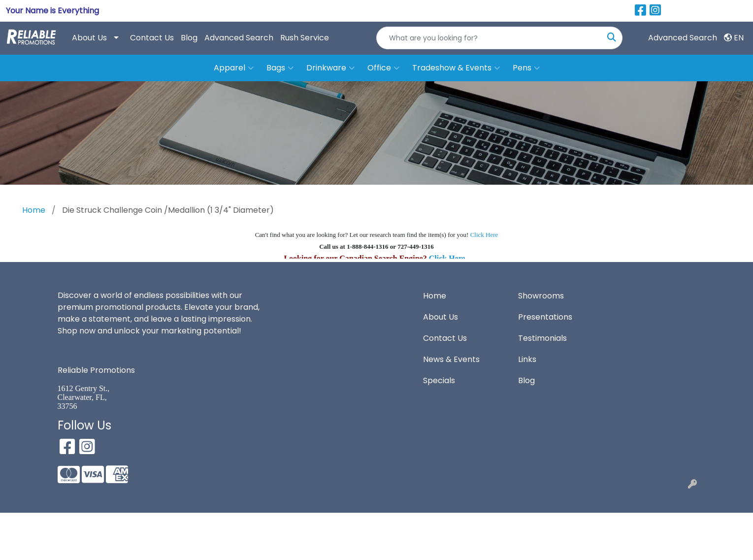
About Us (89, 38)
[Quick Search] (489, 38)
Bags (280, 68)
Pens (526, 68)
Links (527, 359)
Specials (439, 380)
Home (435, 296)
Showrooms (541, 296)
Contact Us (152, 38)
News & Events (451, 359)
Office (383, 68)
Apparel (234, 68)
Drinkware (330, 68)
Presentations (545, 317)
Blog (189, 38)
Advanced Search (239, 38)
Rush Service (305, 38)
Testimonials (542, 338)
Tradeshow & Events (456, 68)
